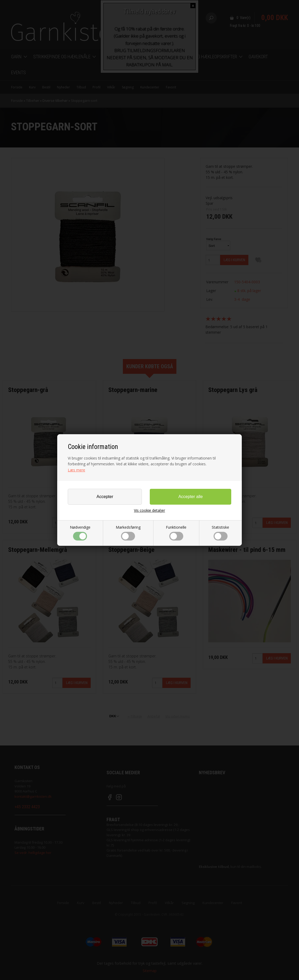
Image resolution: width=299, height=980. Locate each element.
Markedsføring (128, 533)
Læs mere (76, 470)
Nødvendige (80, 533)
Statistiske (220, 533)
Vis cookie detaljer (149, 510)
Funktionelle (176, 533)
